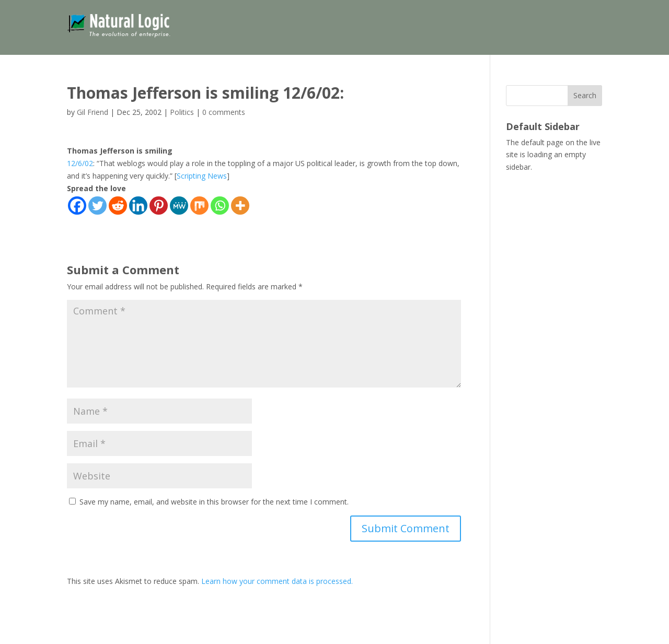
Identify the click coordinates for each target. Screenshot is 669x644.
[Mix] (199, 206)
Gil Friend (93, 112)
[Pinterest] (159, 206)
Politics (182, 112)
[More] (240, 206)
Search (585, 95)
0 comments (224, 112)
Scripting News (202, 176)
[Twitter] (97, 206)
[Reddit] (118, 206)
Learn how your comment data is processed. (277, 581)
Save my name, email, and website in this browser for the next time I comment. (214, 502)
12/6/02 (80, 163)
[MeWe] (179, 206)
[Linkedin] (138, 206)
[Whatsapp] (220, 206)
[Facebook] (77, 206)
